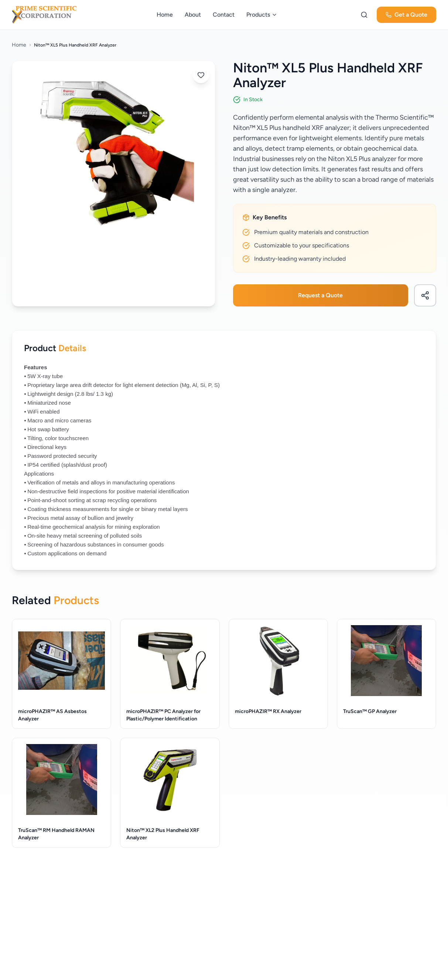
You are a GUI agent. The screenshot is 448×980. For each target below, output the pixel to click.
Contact (224, 15)
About (193, 15)
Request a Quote (320, 295)
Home (165, 15)
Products (262, 15)
